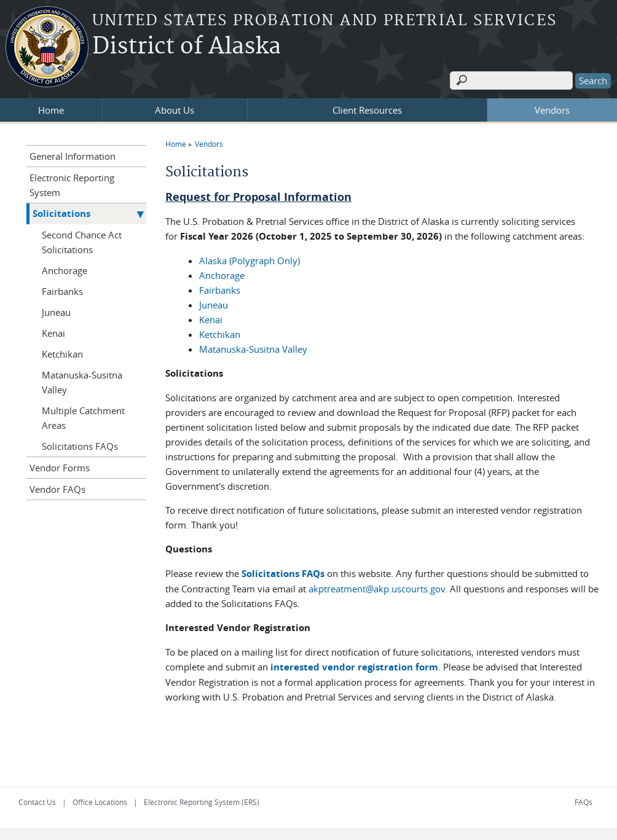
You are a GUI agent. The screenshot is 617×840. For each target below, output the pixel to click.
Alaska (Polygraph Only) (250, 261)
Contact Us (37, 802)
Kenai (211, 320)
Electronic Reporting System (72, 185)
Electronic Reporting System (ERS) (202, 802)
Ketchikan (220, 334)
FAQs (584, 802)
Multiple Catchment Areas (83, 418)
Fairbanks (220, 290)
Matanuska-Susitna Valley (253, 349)
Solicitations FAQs (283, 574)
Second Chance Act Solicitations (82, 242)
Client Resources (367, 110)
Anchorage (222, 275)
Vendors (552, 110)
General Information (73, 156)
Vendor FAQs (57, 489)
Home (51, 110)
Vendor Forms (60, 468)
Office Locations (100, 802)
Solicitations (61, 214)
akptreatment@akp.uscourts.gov (377, 589)
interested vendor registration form (354, 667)
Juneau (214, 305)
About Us (175, 110)
